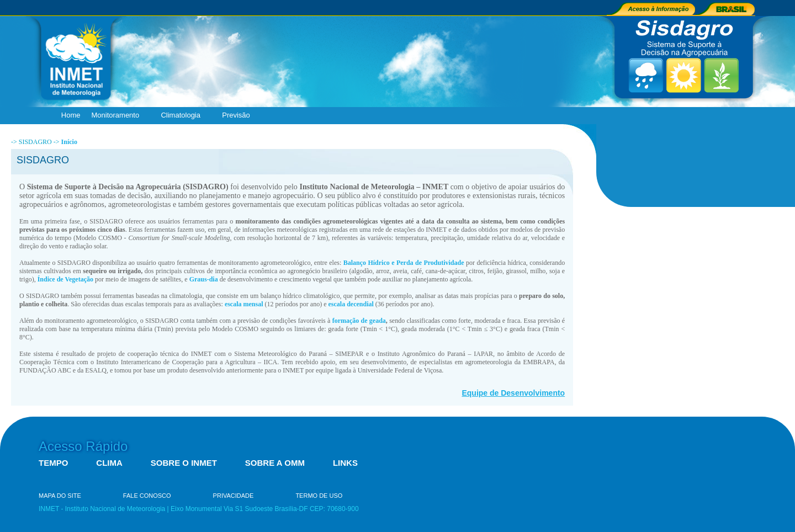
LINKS (345, 463)
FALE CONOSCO (147, 496)
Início (69, 142)
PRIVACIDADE (234, 496)
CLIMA (109, 463)
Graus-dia (204, 279)
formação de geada (359, 321)
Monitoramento (118, 116)
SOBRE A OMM (275, 463)
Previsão (239, 116)
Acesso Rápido (83, 446)
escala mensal (244, 304)
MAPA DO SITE (60, 496)
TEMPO (53, 463)
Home (71, 115)
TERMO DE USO (319, 496)
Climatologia (183, 116)
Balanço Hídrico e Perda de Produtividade (404, 263)
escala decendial (351, 304)
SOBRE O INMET (184, 463)
